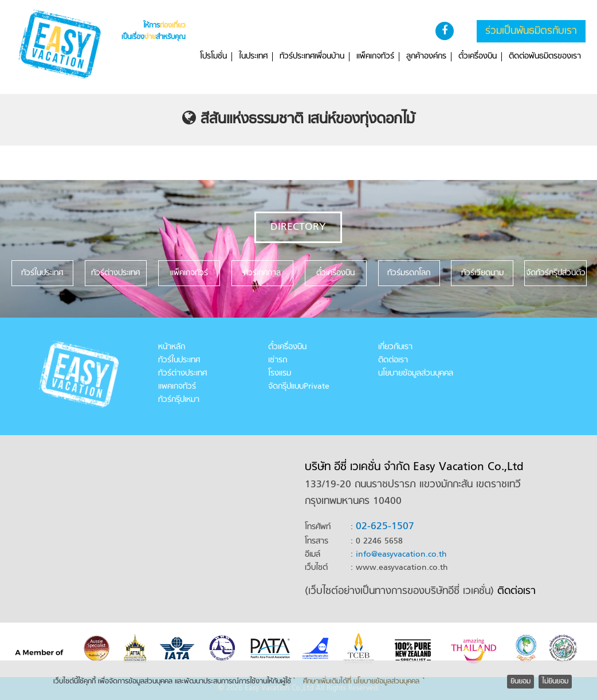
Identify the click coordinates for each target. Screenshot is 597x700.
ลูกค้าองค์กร (426, 57)
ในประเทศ (253, 57)
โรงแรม (280, 374)
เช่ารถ (278, 360)
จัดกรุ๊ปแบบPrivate (299, 387)
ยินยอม (521, 682)
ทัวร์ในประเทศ (179, 360)
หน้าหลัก (172, 347)
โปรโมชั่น (213, 57)
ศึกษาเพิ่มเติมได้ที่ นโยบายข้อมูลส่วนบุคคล (361, 682)
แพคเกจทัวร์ (177, 387)
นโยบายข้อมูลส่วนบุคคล (416, 374)
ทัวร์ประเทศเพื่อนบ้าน (312, 57)
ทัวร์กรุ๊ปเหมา (179, 400)
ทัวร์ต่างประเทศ (182, 374)
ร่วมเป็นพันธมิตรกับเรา (531, 31)
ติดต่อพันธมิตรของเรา (545, 57)
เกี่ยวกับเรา (395, 347)
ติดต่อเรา (393, 360)
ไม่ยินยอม (555, 682)
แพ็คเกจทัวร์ (375, 57)
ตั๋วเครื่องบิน (478, 57)
